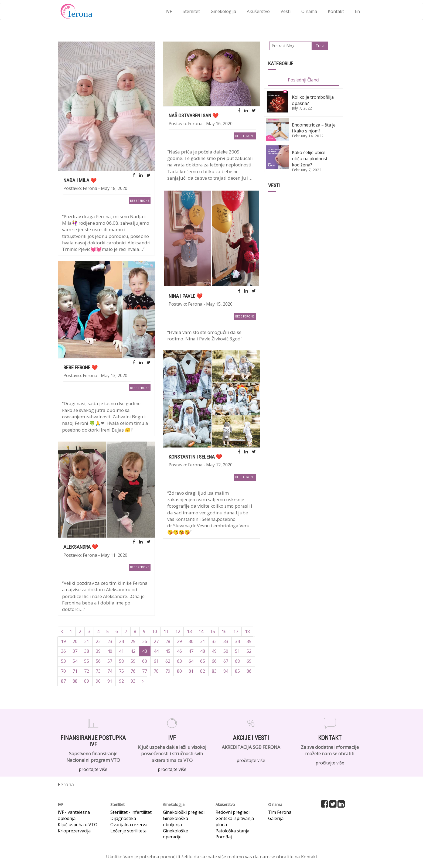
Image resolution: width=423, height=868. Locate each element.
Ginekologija (223, 11)
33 (226, 641)
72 (87, 671)
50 (226, 651)
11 (166, 631)
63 (179, 661)
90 (98, 681)
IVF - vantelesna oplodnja (74, 815)
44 (156, 651)
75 (121, 671)
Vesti (286, 11)
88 (75, 681)
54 (75, 661)
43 (145, 651)
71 (75, 671)
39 (98, 651)
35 (249, 641)
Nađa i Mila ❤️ (80, 180)
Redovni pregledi (233, 812)
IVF (169, 11)
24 (121, 641)
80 (179, 671)
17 (236, 631)
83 (214, 671)
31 (203, 641)
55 (87, 661)
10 (155, 631)
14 (201, 631)
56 (98, 661)
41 (121, 651)
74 (110, 671)
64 (191, 661)
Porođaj (224, 837)
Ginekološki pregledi (184, 812)
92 (121, 681)
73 (98, 671)
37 (75, 651)
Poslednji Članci (303, 80)
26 (145, 641)
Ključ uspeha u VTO (78, 825)
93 (133, 681)
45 (168, 651)
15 (213, 631)
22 (98, 641)
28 (168, 641)
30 (191, 641)
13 (189, 631)
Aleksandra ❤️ (81, 547)
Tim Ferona (280, 812)
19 (63, 641)
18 (247, 631)
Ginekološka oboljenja (175, 821)
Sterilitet (191, 11)
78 (156, 671)
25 (133, 641)
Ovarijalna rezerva (129, 825)
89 (87, 681)
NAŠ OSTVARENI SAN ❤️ (194, 116)
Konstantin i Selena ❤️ (195, 457)
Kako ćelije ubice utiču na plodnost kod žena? (310, 159)
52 (249, 651)
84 (226, 671)
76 (133, 671)
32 (214, 641)
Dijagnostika (123, 818)
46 (179, 651)
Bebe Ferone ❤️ (81, 368)
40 (110, 651)
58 (121, 661)
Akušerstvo (258, 11)
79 (168, 671)
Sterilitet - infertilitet (131, 812)
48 (203, 651)
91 (110, 681)
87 (63, 681)
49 (214, 651)
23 (110, 641)
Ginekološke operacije (175, 834)
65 (203, 661)
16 (224, 631)
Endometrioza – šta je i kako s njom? (314, 128)
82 (203, 671)
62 (168, 661)
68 (237, 661)
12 (178, 631)
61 (156, 661)
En (357, 11)
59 (133, 661)
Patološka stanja (232, 831)
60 (145, 661)
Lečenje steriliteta (128, 831)
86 (249, 671)
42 (133, 651)
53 (63, 661)
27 (156, 641)
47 (191, 651)
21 (87, 641)
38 (87, 651)
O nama (309, 11)
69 (249, 661)
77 (145, 671)
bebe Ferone (140, 201)
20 (75, 641)
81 (191, 671)
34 (237, 641)
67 (226, 661)
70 (63, 671)
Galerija (276, 818)
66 (214, 661)
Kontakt (336, 11)
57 (110, 661)
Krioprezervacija (74, 831)
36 (63, 651)
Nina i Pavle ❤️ (186, 296)
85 (237, 671)
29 (179, 641)
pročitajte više (93, 769)
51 (237, 651)
